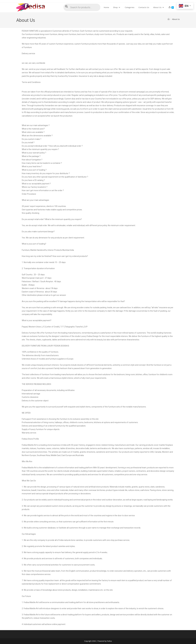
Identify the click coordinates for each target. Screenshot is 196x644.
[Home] (169, 19)
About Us (176, 19)
